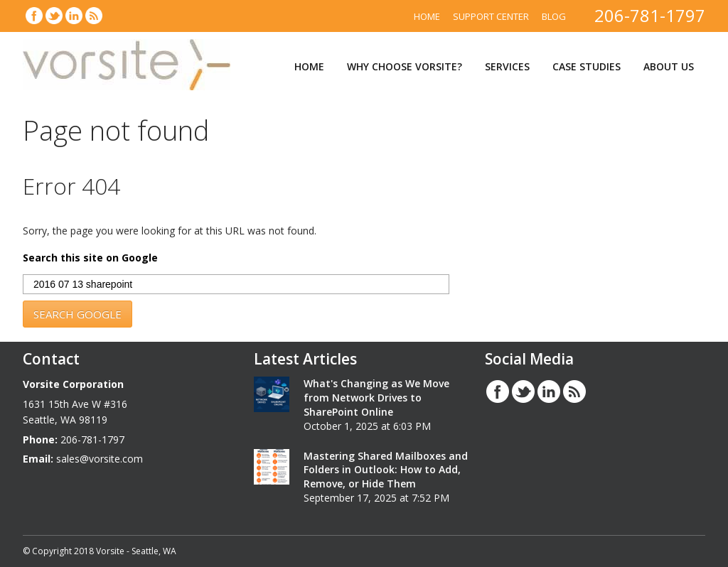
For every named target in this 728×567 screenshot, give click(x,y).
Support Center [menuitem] (491, 16)
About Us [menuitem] (669, 66)
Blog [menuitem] (554, 16)
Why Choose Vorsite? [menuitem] (405, 66)
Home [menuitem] (427, 16)
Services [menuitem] (507, 66)
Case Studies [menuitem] (587, 66)
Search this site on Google (90, 258)
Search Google (77, 314)
